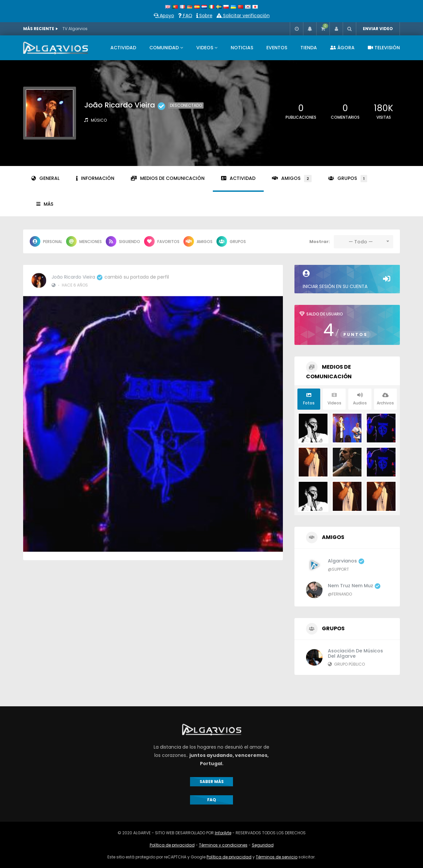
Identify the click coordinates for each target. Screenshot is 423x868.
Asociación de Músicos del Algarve (355, 653)
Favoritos (162, 241)
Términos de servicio (277, 857)
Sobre (204, 16)
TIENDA (309, 48)
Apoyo (164, 16)
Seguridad (263, 845)
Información (95, 178)
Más (45, 204)
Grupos (348, 179)
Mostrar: (320, 242)
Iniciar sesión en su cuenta (347, 280)
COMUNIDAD (164, 48)
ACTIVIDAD (123, 48)
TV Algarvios (75, 29)
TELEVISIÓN (384, 48)
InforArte (223, 833)
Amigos (292, 179)
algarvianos (346, 561)
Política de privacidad (172, 845)
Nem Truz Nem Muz (354, 586)
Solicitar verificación (243, 16)
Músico (99, 120)
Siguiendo (123, 241)
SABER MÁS (212, 782)
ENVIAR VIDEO (378, 29)
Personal (46, 241)
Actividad (238, 178)
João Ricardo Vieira (77, 273)
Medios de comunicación (168, 178)
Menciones (84, 241)
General (45, 178)
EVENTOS (277, 48)
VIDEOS (205, 48)
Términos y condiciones (223, 845)
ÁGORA (342, 48)
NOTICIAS (242, 48)
